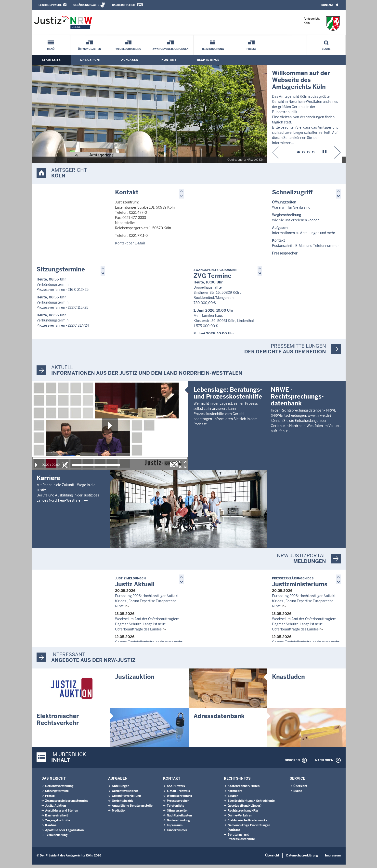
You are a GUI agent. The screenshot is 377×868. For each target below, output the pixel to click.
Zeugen (233, 799)
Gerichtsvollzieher (125, 794)
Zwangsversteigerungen (171, 49)
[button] (298, 151)
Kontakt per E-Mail (130, 243)
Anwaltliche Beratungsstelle (132, 809)
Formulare (235, 794)
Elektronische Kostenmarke (247, 824)
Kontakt (327, 5)
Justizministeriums (300, 585)
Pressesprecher (178, 804)
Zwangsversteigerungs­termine (67, 804)
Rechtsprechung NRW (243, 814)
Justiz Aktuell (135, 585)
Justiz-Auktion (55, 809)
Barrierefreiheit (124, 5)
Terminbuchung (213, 49)
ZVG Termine (215, 275)
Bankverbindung (178, 824)
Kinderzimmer (177, 834)
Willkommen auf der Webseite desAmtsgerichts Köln (301, 80)
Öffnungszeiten (90, 49)
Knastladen (288, 680)
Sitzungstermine (61, 271)
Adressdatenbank (219, 719)
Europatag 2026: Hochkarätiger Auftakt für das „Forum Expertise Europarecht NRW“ (147, 603)
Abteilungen (121, 789)
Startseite (51, 60)
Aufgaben (130, 60)
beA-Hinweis (176, 789)
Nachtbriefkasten (179, 819)
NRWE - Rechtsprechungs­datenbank (297, 477)
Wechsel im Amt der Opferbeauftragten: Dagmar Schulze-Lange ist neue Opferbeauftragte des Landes (147, 627)
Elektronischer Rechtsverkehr (58, 723)
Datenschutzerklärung (302, 859)
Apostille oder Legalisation (64, 834)
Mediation (119, 814)
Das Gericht (91, 60)
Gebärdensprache (86, 5)
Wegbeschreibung (128, 49)
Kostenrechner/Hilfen (244, 789)
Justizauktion (135, 680)
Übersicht (300, 789)
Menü (51, 49)
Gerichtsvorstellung (59, 789)
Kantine (51, 829)
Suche (326, 49)
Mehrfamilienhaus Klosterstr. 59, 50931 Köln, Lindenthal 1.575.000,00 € (224, 322)
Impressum (175, 829)
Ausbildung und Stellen (62, 814)
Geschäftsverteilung (126, 799)
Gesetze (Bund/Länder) (245, 809)
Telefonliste (175, 809)
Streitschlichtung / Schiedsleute (251, 804)
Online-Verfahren (240, 819)
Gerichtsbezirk (122, 804)
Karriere (48, 480)
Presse (251, 49)
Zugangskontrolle (58, 824)
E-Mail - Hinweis (178, 794)
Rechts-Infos (208, 60)
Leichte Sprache (50, 5)
